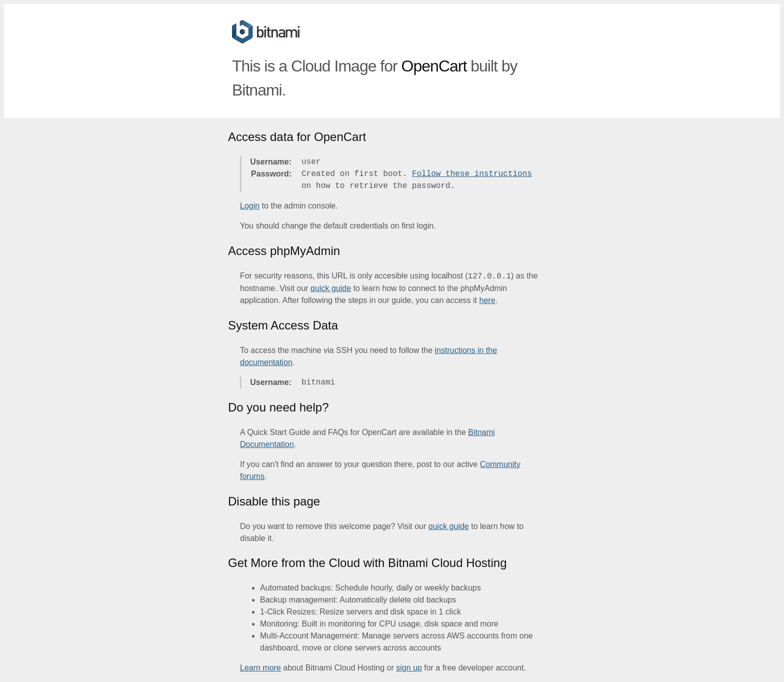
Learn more (260, 668)
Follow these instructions (472, 174)
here (487, 300)
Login (250, 206)
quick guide (331, 288)
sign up (409, 668)
